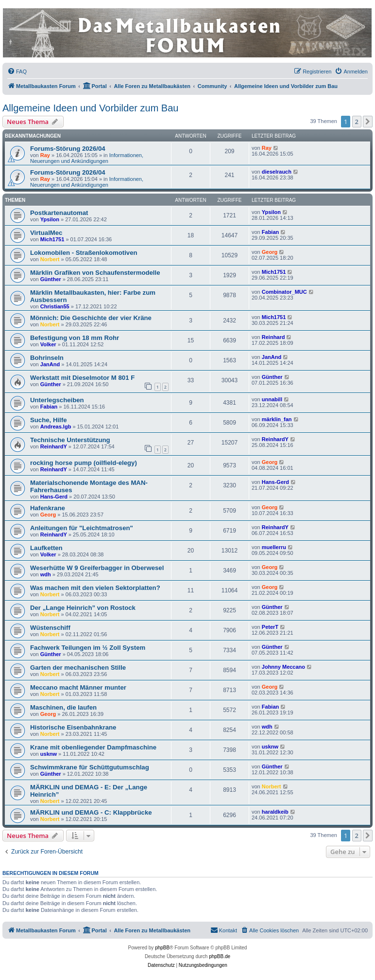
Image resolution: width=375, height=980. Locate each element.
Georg (270, 252)
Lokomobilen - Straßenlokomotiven (84, 253)
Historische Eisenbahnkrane (73, 727)
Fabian (270, 232)
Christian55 (55, 306)
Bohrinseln (47, 358)
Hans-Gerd (54, 497)
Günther (51, 279)
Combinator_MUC (284, 292)
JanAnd (50, 364)
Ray (45, 155)
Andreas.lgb (56, 427)
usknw (49, 754)
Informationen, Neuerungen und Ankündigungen (87, 158)
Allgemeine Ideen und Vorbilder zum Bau (90, 108)
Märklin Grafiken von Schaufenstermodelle (95, 273)
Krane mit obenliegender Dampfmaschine (93, 747)
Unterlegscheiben (57, 400)
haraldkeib (275, 812)
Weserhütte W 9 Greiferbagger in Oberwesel (97, 568)
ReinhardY (54, 446)
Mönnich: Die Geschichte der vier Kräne (91, 318)
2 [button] (357, 122)
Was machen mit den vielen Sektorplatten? (95, 588)
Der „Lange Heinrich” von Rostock (83, 608)
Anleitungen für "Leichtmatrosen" (82, 528)
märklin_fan (277, 419)
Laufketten (46, 548)
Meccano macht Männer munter (78, 687)
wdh (46, 574)
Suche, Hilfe (48, 420)
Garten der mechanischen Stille (78, 668)
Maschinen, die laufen (63, 707)
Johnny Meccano (283, 667)
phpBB (162, 948)
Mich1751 (52, 239)
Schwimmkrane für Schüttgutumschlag (90, 767)
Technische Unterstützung (70, 440)
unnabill (272, 399)
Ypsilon (50, 219)
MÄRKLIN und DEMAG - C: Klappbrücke (91, 812)
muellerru (274, 547)
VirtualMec (46, 233)
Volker (48, 344)
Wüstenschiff (50, 628)
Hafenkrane (48, 508)
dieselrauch (277, 172)
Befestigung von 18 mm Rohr (75, 338)
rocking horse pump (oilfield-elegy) (84, 463)
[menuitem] (17, 71)
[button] (368, 122)
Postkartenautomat (59, 213)
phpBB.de (220, 956)
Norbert (50, 259)
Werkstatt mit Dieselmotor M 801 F (82, 378)
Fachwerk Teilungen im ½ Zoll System (88, 648)
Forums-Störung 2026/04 (68, 149)
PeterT (270, 627)
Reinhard (273, 337)
